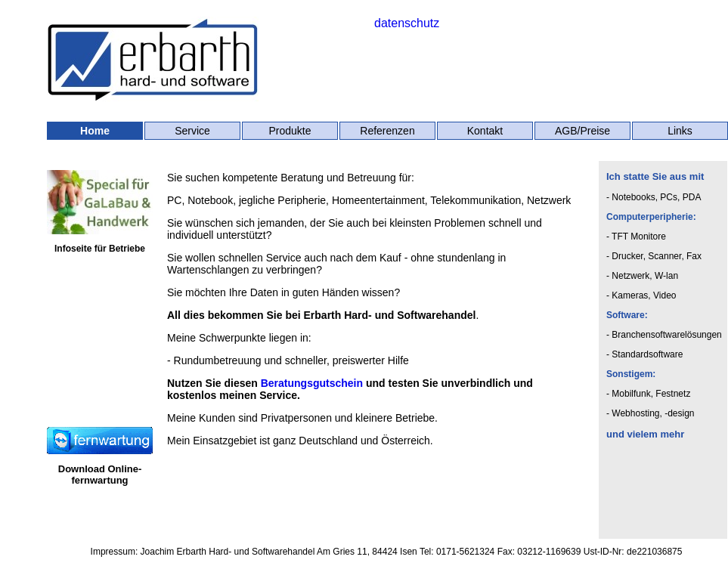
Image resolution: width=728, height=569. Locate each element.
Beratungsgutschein (312, 383)
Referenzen (387, 131)
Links (680, 131)
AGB (566, 131)
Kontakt (485, 131)
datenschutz (407, 23)
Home (95, 131)
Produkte (290, 131)
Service (192, 131)
